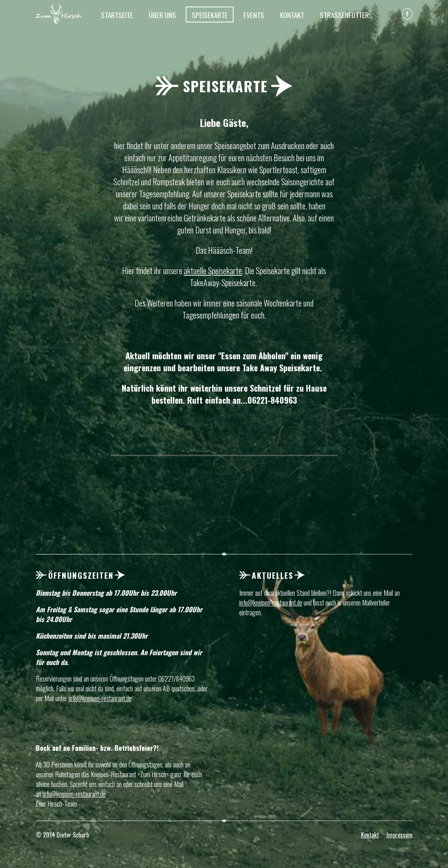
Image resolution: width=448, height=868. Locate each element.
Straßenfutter (344, 15)
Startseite (117, 15)
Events (254, 15)
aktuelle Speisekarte (213, 270)
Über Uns (162, 15)
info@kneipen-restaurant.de (100, 698)
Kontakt (292, 15)
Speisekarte (210, 15)
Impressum (400, 835)
